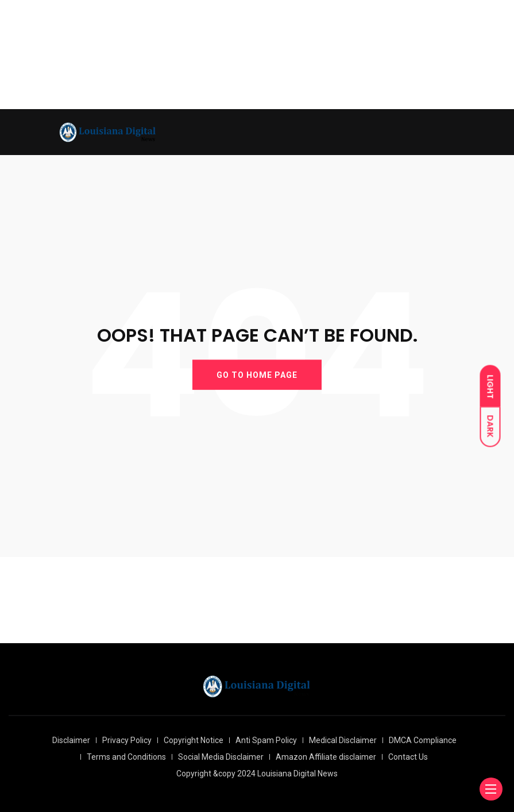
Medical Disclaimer (343, 740)
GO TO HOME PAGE (257, 374)
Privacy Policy (127, 740)
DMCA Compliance (423, 740)
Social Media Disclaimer (221, 757)
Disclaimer (71, 740)
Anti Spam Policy (266, 740)
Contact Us (408, 757)
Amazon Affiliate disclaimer (326, 757)
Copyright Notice (194, 740)
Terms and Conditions (126, 757)
